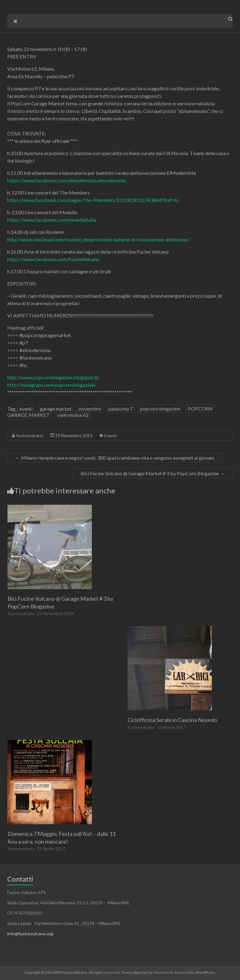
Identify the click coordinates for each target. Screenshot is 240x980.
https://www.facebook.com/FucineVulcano (53, 259)
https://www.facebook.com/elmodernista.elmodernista (66, 180)
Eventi (111, 435)
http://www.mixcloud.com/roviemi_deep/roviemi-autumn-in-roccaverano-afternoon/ (98, 239)
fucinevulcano (30, 435)
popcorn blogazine (160, 409)
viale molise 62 (73, 415)
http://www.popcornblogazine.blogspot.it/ (53, 377)
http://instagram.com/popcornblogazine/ (52, 385)
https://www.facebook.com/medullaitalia (52, 220)
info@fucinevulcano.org (30, 934)
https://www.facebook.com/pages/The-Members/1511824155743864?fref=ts (93, 200)
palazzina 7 (120, 409)
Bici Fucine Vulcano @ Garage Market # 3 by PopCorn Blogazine (153, 473)
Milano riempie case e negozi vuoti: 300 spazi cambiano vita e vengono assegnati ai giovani (115, 458)
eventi (26, 409)
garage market (56, 409)
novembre (90, 409)
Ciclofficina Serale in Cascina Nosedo (172, 720)
